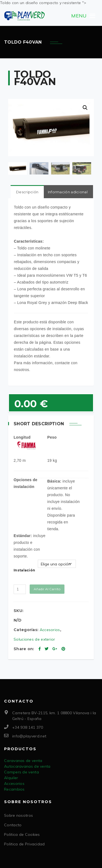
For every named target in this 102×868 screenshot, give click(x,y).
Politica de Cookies (22, 834)
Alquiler (11, 777)
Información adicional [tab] (68, 191)
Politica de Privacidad (24, 843)
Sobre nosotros (18, 815)
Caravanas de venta (23, 760)
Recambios (14, 789)
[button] (79, 16)
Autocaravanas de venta (27, 766)
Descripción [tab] (27, 191)
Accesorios (50, 629)
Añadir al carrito (47, 588)
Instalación (24, 570)
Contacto (13, 824)
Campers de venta (21, 771)
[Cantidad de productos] (20, 589)
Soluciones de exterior (34, 639)
